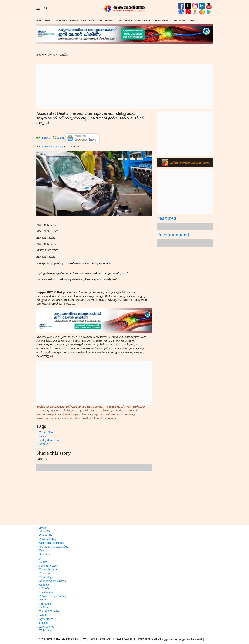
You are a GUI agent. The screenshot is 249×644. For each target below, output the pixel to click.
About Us (45, 532)
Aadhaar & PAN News (52, 581)
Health (129, 21)
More (192, 21)
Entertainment (162, 21)
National (74, 21)
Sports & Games (142, 21)
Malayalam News (50, 440)
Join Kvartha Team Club (54, 547)
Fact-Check (46, 604)
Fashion (44, 608)
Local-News (180, 21)
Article (43, 615)
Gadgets (44, 585)
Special (44, 623)
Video (43, 600)
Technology (46, 577)
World (84, 21)
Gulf (100, 21)
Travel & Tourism (50, 612)
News (47, 21)
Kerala (92, 21)
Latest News (61, 21)
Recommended (173, 235)
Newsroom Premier (51, 147)
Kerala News (47, 433)
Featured (167, 219)
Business (109, 21)
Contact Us (46, 536)
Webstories (46, 631)
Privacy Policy (48, 539)
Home (39, 21)
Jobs (120, 21)
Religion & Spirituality (53, 596)
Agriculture (46, 619)
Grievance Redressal (52, 543)
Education (45, 574)
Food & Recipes (49, 566)
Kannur (44, 444)
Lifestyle (44, 589)
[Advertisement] (124, 87)
